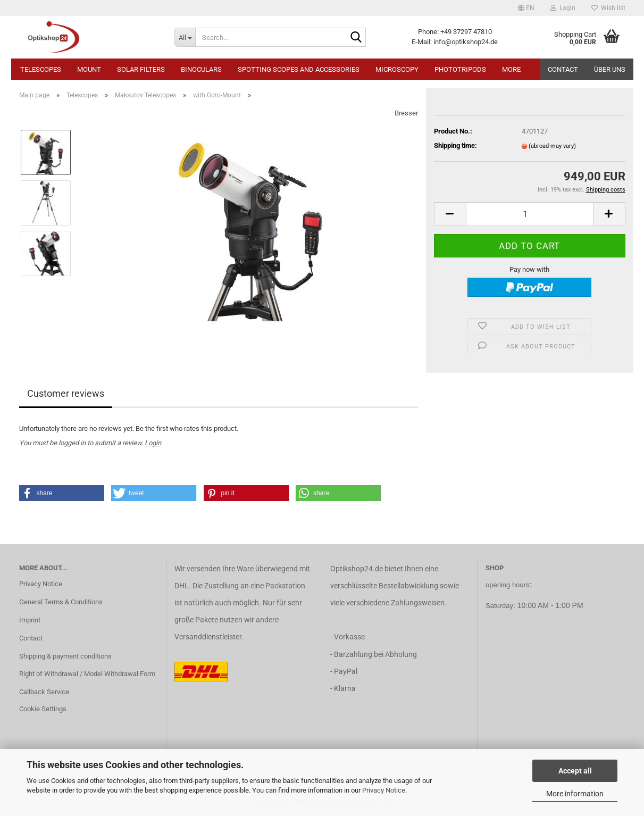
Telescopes (41, 69)
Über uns (610, 69)
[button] (526, 8)
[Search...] (185, 37)
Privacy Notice (384, 790)
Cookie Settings (43, 709)
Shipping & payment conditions (65, 656)
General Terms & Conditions (61, 602)
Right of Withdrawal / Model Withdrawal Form (87, 674)
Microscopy (397, 69)
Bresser (406, 113)
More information (575, 794)
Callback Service (44, 692)
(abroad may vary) (552, 146)
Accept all (575, 771)
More (511, 69)
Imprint (30, 620)
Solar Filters (141, 69)
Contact (563, 69)
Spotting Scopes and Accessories (299, 69)
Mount (89, 69)
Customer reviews (66, 393)
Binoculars (201, 69)
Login (153, 443)
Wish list (608, 8)
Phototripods (460, 69)
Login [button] (563, 8)
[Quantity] (530, 214)
